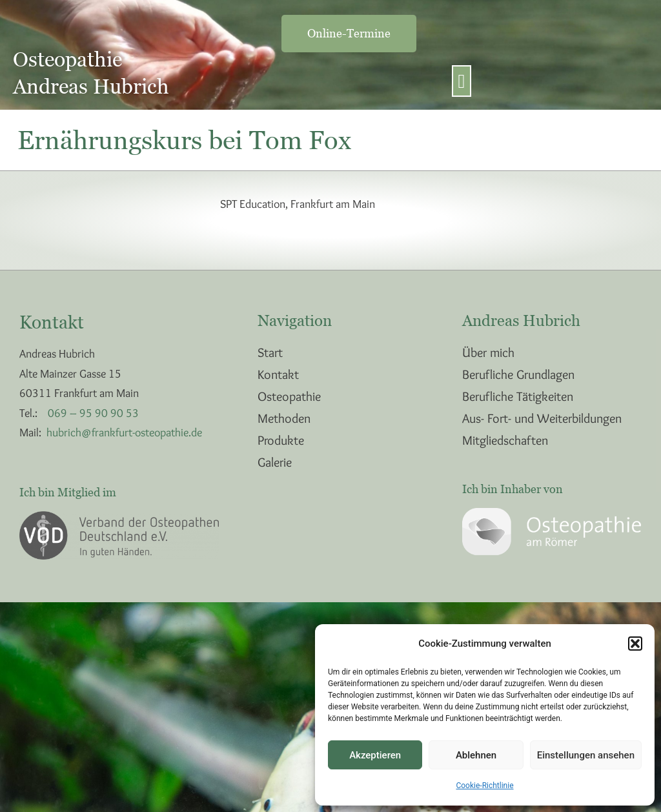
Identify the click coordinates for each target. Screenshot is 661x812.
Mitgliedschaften (505, 440)
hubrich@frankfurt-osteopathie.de (124, 432)
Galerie (275, 462)
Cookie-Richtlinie (484, 786)
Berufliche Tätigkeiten (518, 396)
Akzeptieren (375, 755)
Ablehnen (476, 755)
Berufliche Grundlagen (518, 374)
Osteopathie (289, 396)
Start (270, 352)
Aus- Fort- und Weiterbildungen (542, 418)
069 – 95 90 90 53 (93, 413)
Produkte (281, 440)
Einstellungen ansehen (586, 755)
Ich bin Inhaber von (513, 489)
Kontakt (278, 374)
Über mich (488, 352)
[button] (635, 644)
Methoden (284, 418)
